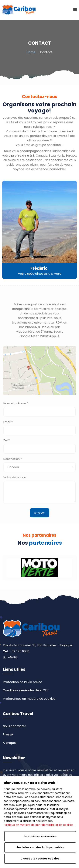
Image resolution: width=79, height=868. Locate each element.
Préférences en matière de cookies (29, 699)
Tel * (7, 440)
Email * (8, 422)
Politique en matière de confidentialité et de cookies (38, 825)
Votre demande (15, 477)
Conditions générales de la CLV (26, 690)
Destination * (13, 459)
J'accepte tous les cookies (40, 859)
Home (31, 52)
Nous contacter (14, 726)
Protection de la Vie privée (22, 682)
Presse (8, 734)
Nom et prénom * (16, 403)
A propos (10, 743)
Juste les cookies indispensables (40, 847)
